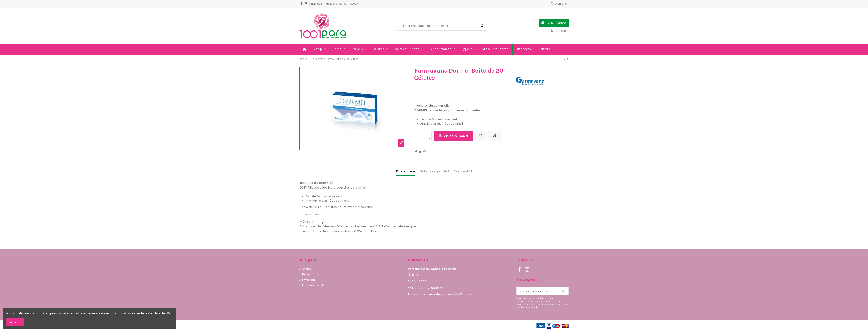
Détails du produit (434, 171)
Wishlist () (560, 4)
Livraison (317, 4)
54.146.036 (419, 281)
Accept (15, 322)
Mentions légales (336, 4)
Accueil (355, 4)
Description (406, 171)
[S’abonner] (564, 291)
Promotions (311, 274)
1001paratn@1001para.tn (429, 288)
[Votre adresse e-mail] (538, 291)
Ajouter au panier (453, 136)
